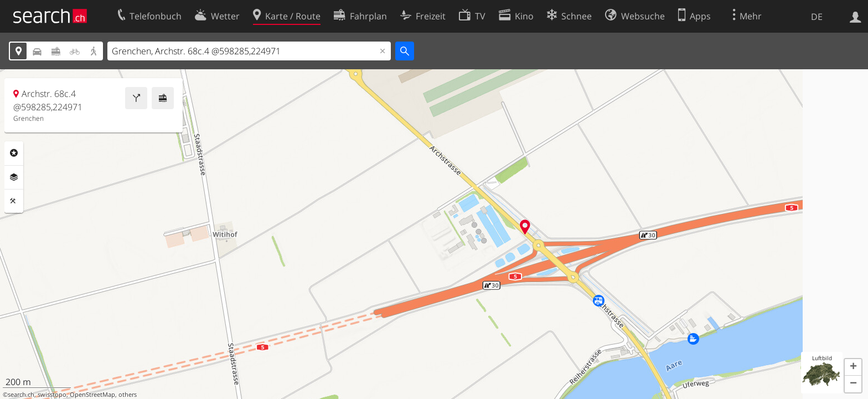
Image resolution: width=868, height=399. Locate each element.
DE (817, 17)
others (128, 395)
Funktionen (14, 201)
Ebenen (14, 177)
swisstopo (52, 395)
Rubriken (14, 153)
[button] (853, 367)
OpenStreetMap (92, 395)
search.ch (21, 395)
